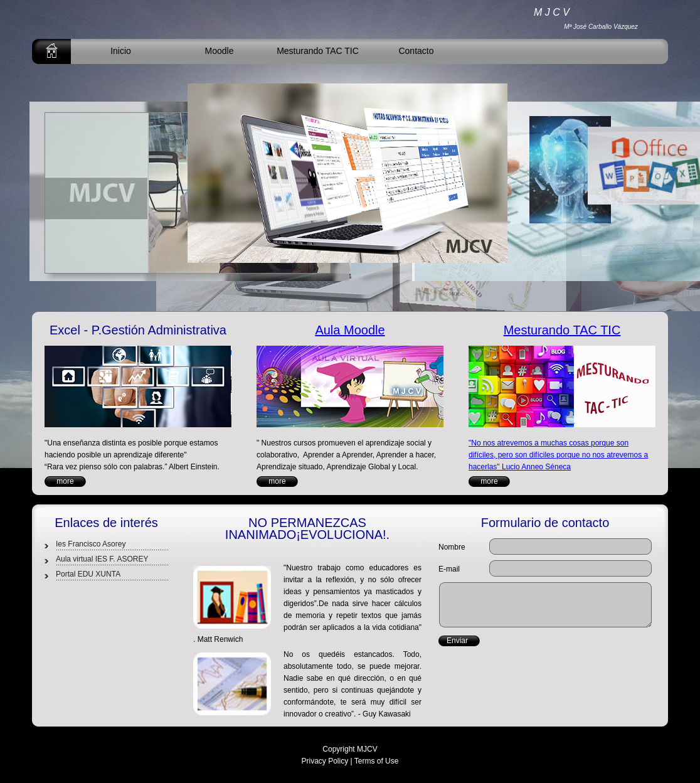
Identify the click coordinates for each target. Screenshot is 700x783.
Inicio (121, 51)
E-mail (449, 569)
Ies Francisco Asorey (91, 544)
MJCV (367, 749)
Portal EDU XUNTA (88, 574)
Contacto (416, 51)
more (65, 481)
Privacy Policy (325, 761)
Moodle (220, 51)
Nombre (452, 547)
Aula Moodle (350, 330)
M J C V (552, 12)
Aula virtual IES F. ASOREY (102, 559)
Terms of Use (377, 761)
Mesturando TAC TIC (318, 51)
